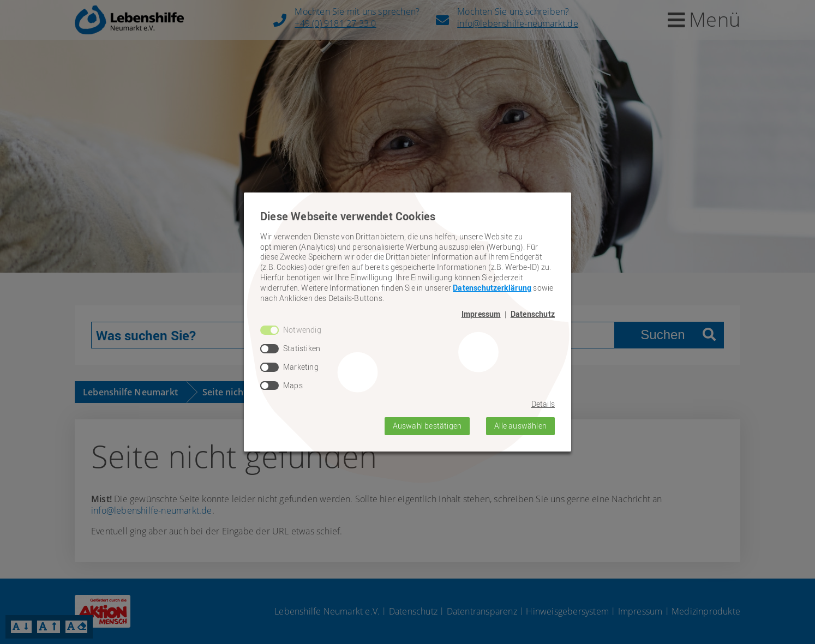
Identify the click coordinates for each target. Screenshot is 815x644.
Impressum (481, 314)
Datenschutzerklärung (492, 288)
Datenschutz (533, 314)
